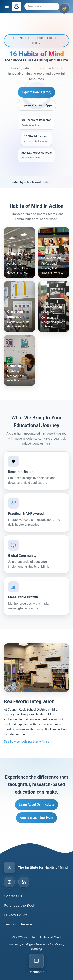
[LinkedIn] (24, 882)
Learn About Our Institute (37, 805)
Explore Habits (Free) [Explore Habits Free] (36, 92)
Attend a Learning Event (36, 818)
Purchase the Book (20, 905)
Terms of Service (18, 924)
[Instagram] (9, 882)
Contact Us (13, 896)
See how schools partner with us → (29, 741)
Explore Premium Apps (36, 105)
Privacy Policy (15, 915)
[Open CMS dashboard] (36, 964)
